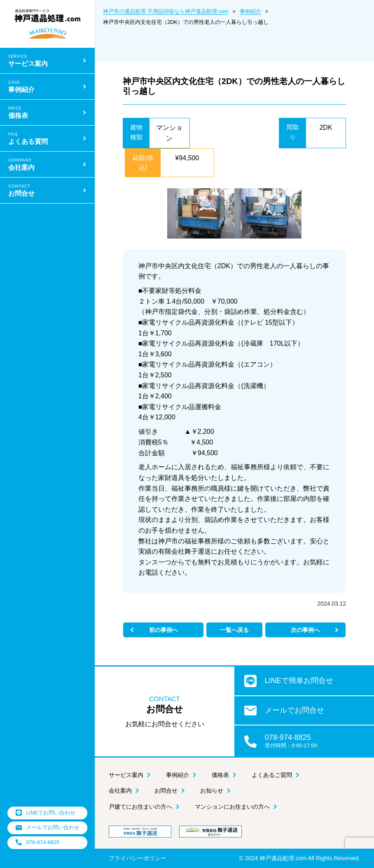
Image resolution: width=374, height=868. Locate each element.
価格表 (220, 775)
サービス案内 (126, 775)
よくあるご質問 (272, 775)
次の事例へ (293, 630)
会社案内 (120, 791)
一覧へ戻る (234, 630)
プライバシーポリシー (138, 858)
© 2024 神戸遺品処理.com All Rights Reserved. (300, 858)
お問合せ (166, 791)
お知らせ (212, 791)
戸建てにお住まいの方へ (140, 807)
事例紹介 (178, 775)
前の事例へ (176, 630)
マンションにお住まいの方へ (232, 807)
